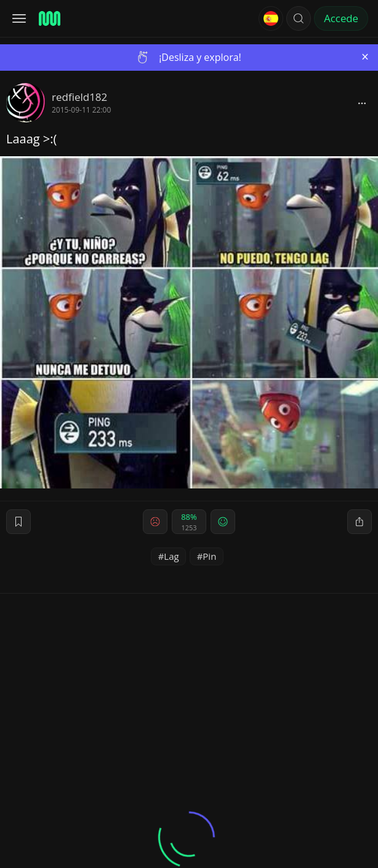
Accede (341, 18)
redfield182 (79, 97)
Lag (171, 556)
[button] (299, 18)
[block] (362, 103)
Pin (209, 556)
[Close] (365, 57)
